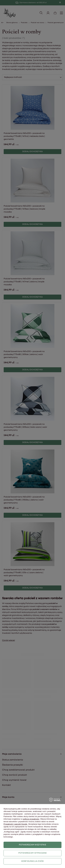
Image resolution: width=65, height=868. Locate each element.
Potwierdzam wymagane (32, 853)
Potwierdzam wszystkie (32, 845)
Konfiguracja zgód (33, 861)
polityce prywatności (31, 819)
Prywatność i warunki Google (15, 824)
